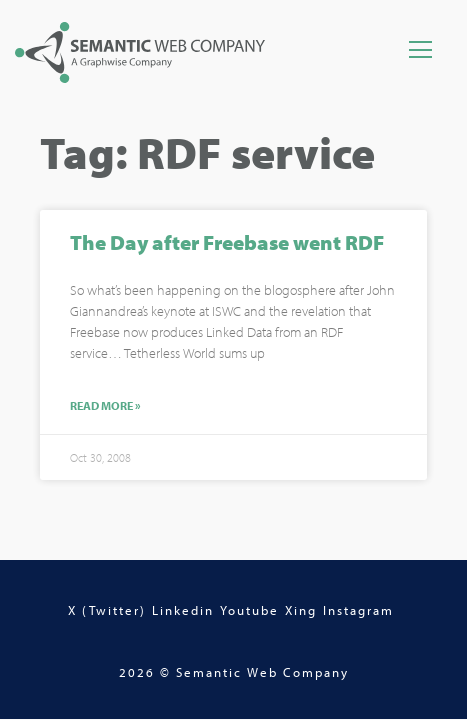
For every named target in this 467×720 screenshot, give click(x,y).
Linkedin (183, 610)
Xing (301, 610)
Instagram (358, 610)
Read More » (105, 409)
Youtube (249, 610)
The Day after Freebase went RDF (227, 244)
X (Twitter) (107, 610)
